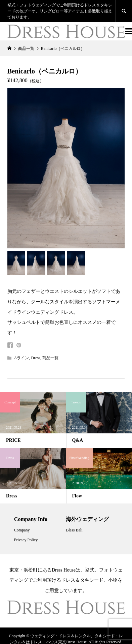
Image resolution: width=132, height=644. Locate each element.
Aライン (22, 358)
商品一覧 (50, 358)
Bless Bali (74, 530)
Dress (36, 358)
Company (22, 530)
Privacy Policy (26, 540)
